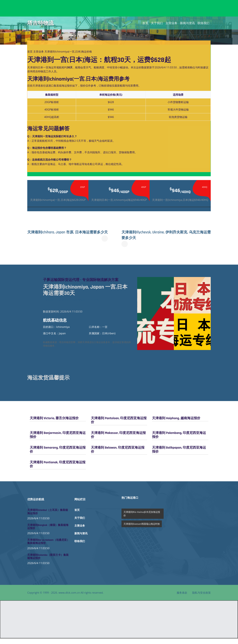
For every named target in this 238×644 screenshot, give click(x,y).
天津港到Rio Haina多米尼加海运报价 (142, 519)
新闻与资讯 (187, 23)
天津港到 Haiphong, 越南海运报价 (176, 424)
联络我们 (203, 23)
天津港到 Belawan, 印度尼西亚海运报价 (118, 455)
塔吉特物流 (40, 23)
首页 (145, 23)
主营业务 (171, 23)
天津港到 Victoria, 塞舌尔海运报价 (54, 424)
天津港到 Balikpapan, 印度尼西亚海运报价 (179, 455)
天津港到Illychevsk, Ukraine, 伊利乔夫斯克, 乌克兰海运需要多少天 (163, 235)
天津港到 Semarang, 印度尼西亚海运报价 (58, 455)
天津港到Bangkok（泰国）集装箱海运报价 (48, 532)
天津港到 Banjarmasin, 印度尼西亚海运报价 (58, 441)
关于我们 (157, 23)
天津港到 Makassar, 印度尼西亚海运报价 (118, 441)
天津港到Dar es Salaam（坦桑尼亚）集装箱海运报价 (48, 547)
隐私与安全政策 (201, 598)
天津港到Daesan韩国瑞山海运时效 (142, 529)
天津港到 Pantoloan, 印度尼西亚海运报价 (119, 426)
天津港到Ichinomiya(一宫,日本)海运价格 (68, 52)
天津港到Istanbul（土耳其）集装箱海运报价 (48, 517)
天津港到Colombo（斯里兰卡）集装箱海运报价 (48, 562)
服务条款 (182, 598)
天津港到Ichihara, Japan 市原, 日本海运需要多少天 (73, 235)
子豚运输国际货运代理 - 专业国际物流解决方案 (86, 282)
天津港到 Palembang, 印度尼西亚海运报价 (179, 441)
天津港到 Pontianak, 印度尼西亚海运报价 (58, 470)
